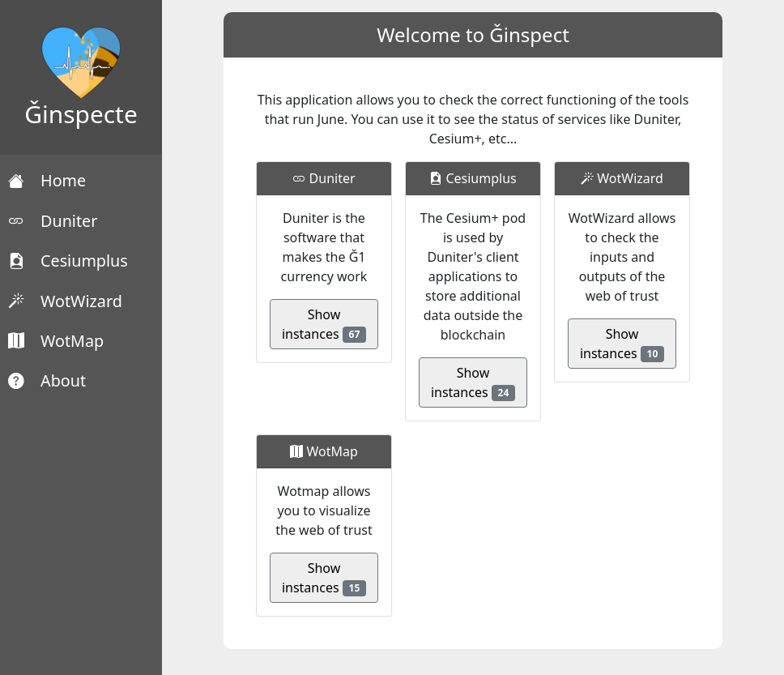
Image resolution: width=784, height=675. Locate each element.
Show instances (324, 324)
